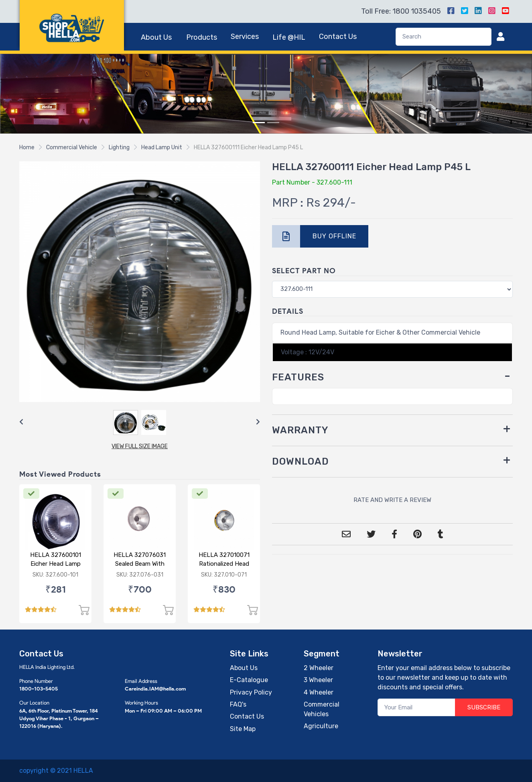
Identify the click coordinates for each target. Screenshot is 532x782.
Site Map (243, 729)
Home (27, 147)
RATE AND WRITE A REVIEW (392, 500)
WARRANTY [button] (300, 430)
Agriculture (321, 726)
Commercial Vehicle (72, 147)
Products (202, 37)
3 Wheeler (318, 680)
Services (245, 37)
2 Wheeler (319, 668)
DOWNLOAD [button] (301, 461)
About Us (156, 37)
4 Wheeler (319, 692)
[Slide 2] (273, 123)
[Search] (444, 37)
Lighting (119, 147)
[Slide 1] (259, 123)
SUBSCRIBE (484, 707)
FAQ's (238, 704)
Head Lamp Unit (162, 147)
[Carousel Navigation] (140, 422)
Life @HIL (289, 37)
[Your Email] (417, 708)
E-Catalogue (249, 680)
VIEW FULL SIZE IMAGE (140, 446)
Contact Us (338, 37)
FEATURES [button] (298, 377)
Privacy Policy (251, 692)
